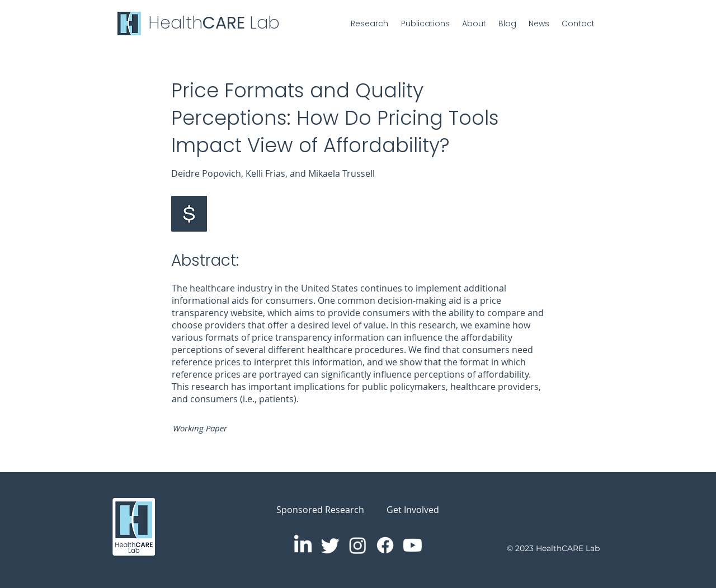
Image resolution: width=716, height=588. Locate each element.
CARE (226, 23)
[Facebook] (385, 545)
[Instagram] (358, 545)
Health (175, 23)
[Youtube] (413, 545)
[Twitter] (330, 545)
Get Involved (413, 510)
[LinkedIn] (303, 545)
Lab (265, 23)
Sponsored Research (320, 510)
